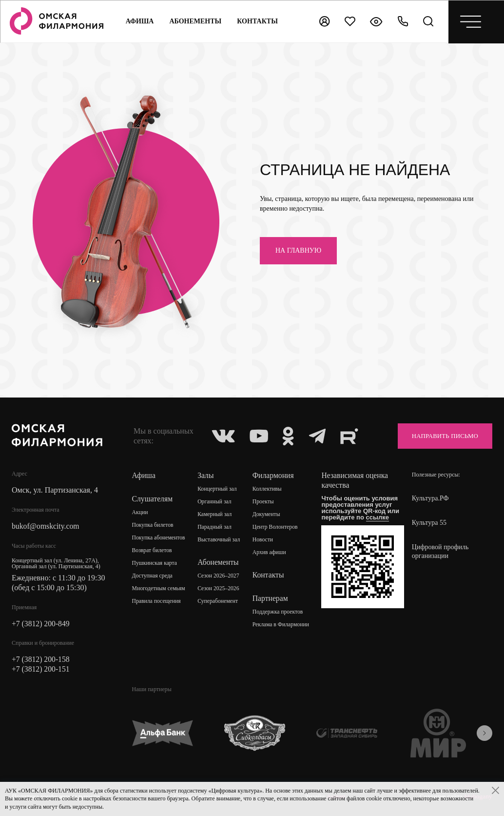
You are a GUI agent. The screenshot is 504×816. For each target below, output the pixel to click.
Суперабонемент (219, 601)
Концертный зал (218, 489)
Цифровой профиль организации (440, 551)
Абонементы (195, 21)
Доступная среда (153, 576)
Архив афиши (270, 553)
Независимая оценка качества (356, 480)
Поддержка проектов (279, 612)
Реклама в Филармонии (282, 625)
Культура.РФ (430, 498)
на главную (298, 250)
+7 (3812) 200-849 (41, 624)
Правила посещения (157, 601)
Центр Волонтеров (276, 527)
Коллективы (268, 489)
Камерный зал (215, 515)
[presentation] (485, 734)
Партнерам (271, 598)
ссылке (379, 517)
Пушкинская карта (155, 563)
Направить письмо (441, 436)
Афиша (139, 21)
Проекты (264, 502)
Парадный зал (215, 527)
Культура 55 (429, 523)
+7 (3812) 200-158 (41, 660)
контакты (257, 21)
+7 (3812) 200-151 (41, 669)
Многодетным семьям (159, 589)
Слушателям (153, 499)
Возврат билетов (153, 551)
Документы (267, 515)
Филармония (274, 475)
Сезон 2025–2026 (219, 589)
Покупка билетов (153, 525)
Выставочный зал (220, 540)
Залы (206, 475)
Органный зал (215, 502)
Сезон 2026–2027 (219, 576)
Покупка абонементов (159, 538)
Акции (140, 513)
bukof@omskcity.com (46, 526)
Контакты (269, 575)
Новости (264, 540)
